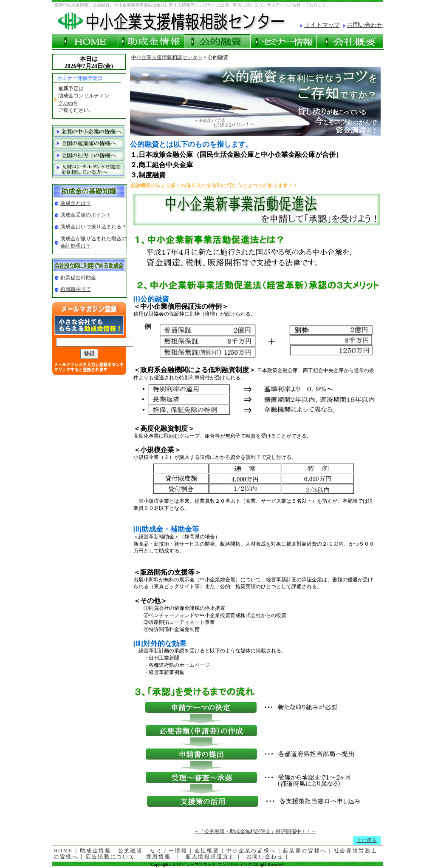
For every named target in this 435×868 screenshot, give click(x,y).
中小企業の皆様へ (251, 851)
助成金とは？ (76, 203)
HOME (63, 851)
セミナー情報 (169, 851)
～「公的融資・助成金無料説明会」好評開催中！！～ (255, 831)
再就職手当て (76, 289)
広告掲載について (110, 857)
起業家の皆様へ (305, 851)
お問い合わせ (365, 25)
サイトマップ (322, 25)
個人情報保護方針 (210, 857)
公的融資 (131, 851)
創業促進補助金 (78, 278)
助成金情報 (95, 851)
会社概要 (207, 851)
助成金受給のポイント (86, 215)
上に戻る (367, 840)
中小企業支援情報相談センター (167, 57)
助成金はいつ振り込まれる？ (93, 227)
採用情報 (159, 857)
